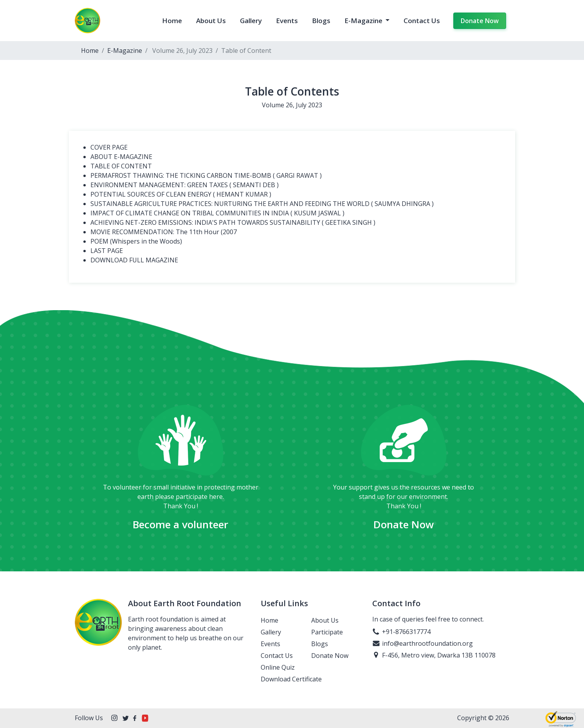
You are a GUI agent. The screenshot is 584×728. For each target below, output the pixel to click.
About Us (211, 21)
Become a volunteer (180, 524)
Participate (327, 632)
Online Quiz (278, 667)
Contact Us (422, 21)
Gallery (251, 21)
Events (287, 21)
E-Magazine (364, 21)
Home (172, 21)
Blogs (321, 21)
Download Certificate (291, 679)
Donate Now (480, 21)
